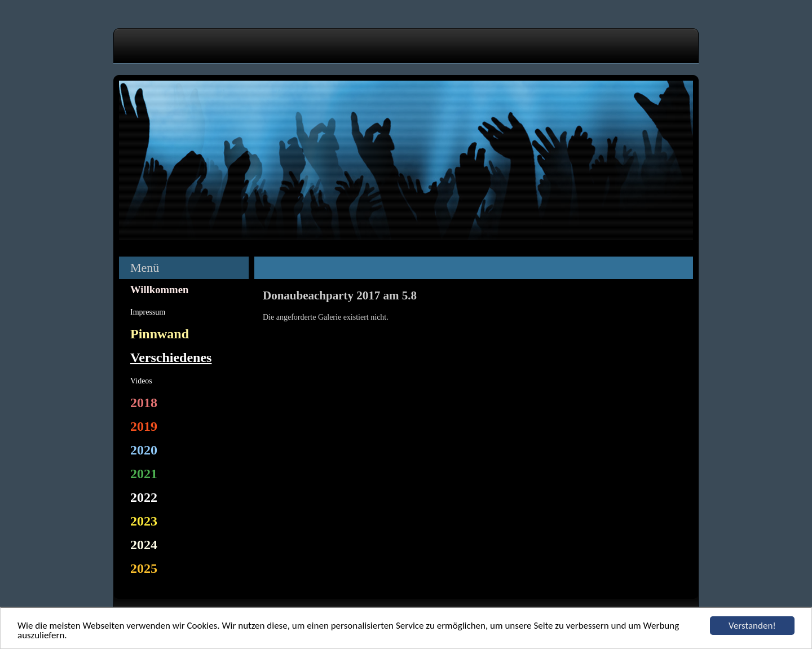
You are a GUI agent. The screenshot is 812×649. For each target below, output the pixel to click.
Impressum (148, 312)
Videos (141, 381)
